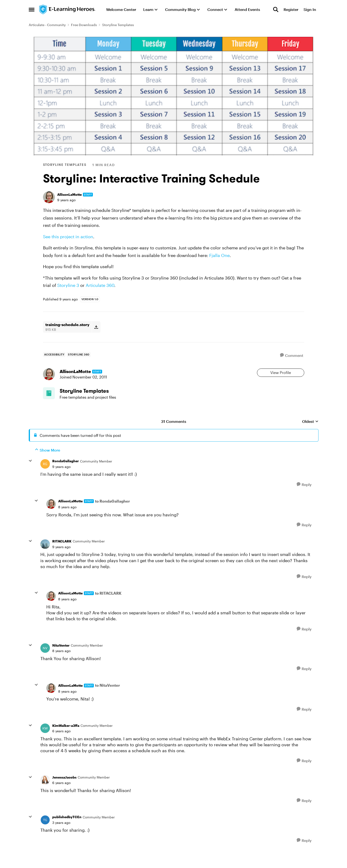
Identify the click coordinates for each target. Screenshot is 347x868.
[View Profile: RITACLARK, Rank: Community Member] (45, 558)
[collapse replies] (30, 474)
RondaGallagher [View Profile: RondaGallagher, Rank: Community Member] (66, 474)
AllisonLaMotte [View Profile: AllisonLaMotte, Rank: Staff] (69, 194)
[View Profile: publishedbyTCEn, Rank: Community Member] (45, 833)
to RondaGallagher (112, 515)
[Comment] (292, 355)
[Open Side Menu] (32, 9)
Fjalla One (219, 255)
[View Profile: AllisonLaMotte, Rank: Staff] (49, 197)
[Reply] (304, 498)
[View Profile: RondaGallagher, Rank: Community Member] (45, 477)
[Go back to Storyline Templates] (95, 401)
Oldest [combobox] (310, 435)
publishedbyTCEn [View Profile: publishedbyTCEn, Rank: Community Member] (67, 830)
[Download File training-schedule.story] (96, 327)
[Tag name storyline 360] (79, 355)
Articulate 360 (100, 285)
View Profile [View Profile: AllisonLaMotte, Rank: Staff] (281, 376)
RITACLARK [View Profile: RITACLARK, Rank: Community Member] (62, 555)
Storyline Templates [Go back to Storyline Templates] (118, 25)
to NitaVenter (107, 699)
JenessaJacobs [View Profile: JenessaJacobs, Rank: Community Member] (64, 791)
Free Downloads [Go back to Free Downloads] (84, 25)
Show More (47, 463)
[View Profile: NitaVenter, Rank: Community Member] (45, 662)
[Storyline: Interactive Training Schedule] (61, 480)
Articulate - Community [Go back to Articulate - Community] (47, 25)
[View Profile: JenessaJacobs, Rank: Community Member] (45, 793)
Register (291, 9)
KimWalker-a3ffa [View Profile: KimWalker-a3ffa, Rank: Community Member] (66, 739)
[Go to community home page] (67, 9)
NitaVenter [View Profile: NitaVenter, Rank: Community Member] (61, 659)
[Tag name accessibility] (54, 355)
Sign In (310, 9)
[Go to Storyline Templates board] (52, 404)
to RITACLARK (108, 607)
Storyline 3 (68, 285)
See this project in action (68, 237)
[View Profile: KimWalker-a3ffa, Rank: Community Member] (45, 742)
